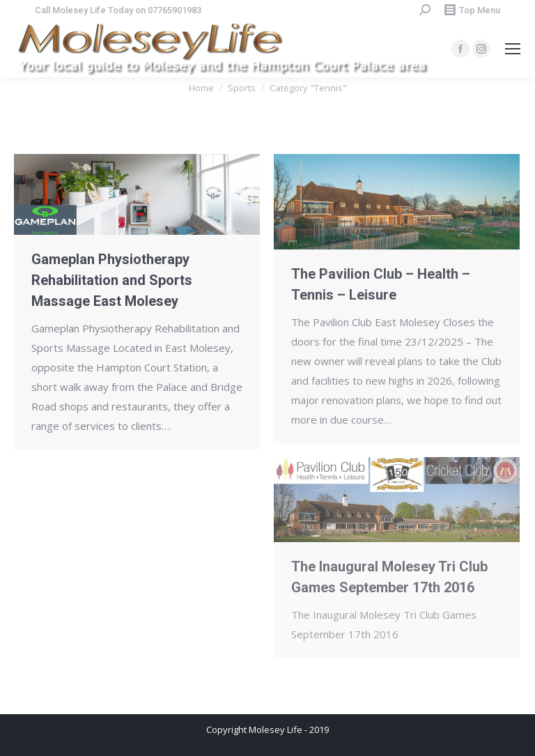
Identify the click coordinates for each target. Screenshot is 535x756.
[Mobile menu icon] (513, 49)
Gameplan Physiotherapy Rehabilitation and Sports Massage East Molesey (112, 280)
